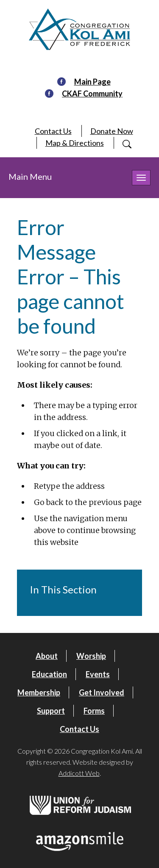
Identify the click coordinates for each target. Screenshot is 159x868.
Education (49, 674)
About (47, 656)
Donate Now (112, 131)
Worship (91, 656)
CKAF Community (92, 94)
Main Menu (30, 176)
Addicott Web (79, 773)
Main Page (92, 82)
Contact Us (53, 131)
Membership (39, 692)
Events (98, 674)
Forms (94, 711)
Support (51, 711)
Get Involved (102, 692)
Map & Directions (75, 143)
